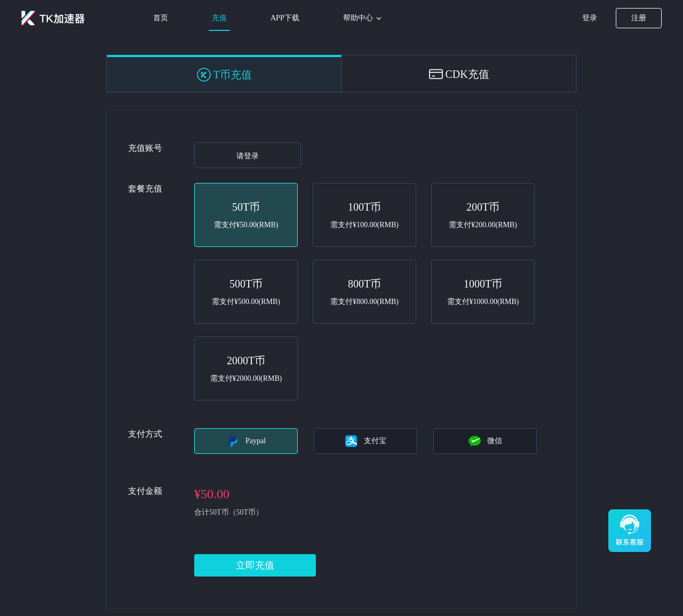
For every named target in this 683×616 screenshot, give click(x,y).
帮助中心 (363, 18)
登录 (590, 18)
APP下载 (285, 18)
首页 (161, 18)
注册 (639, 18)
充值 (219, 18)
